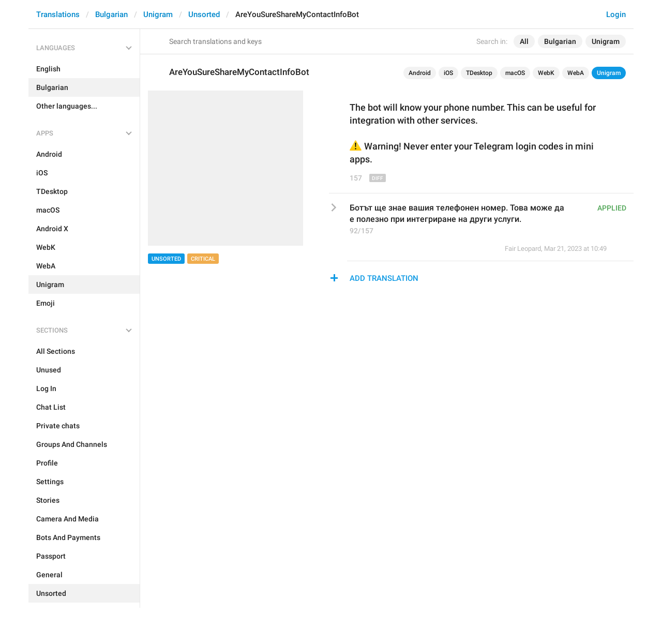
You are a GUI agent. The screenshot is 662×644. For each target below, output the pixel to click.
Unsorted (204, 14)
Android (420, 73)
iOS (448, 73)
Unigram (158, 14)
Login (616, 14)
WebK (546, 73)
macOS (515, 73)
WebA (576, 73)
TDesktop (479, 73)
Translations (58, 14)
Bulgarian (111, 14)
